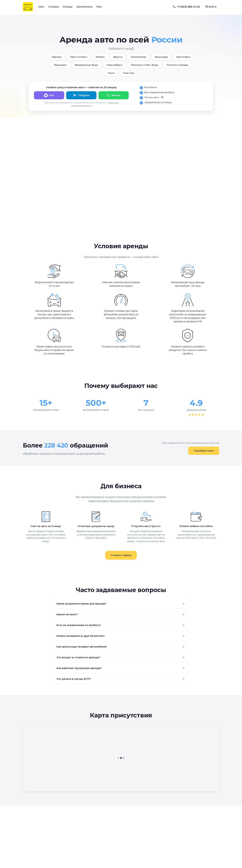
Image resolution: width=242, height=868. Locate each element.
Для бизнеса (84, 7)
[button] (121, 604)
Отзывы (68, 7)
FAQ (99, 7)
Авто (41, 7)
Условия (54, 7)
